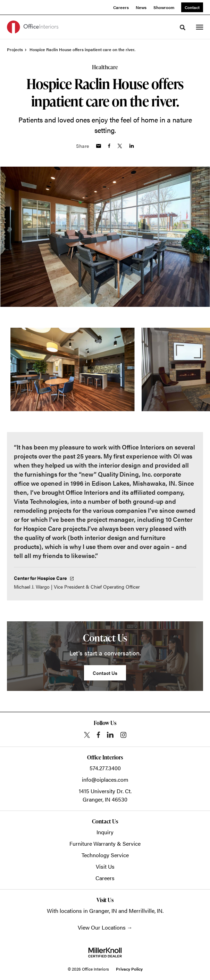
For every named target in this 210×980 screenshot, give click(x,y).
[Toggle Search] (183, 27)
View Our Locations (102, 927)
